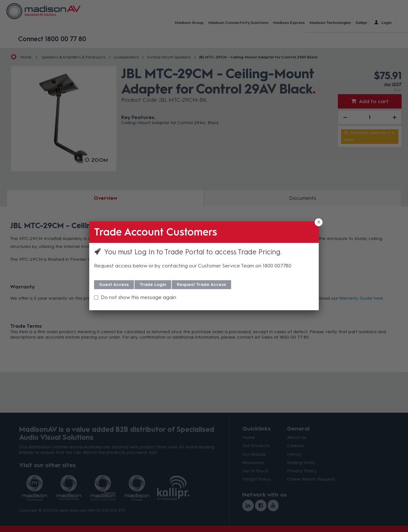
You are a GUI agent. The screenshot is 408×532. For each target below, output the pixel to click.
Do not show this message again (138, 297)
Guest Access (114, 285)
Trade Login (153, 285)
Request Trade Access (201, 285)
